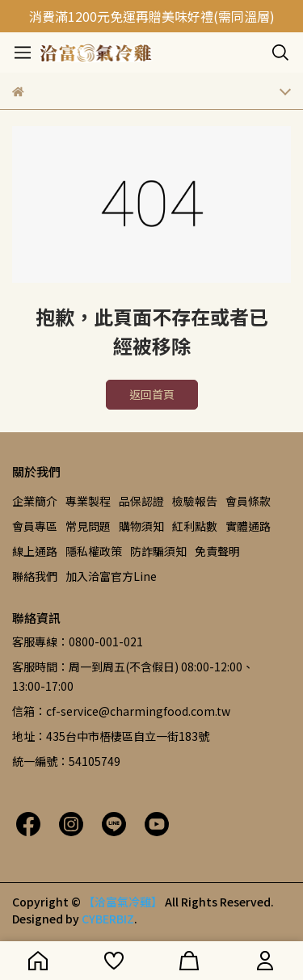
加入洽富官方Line (111, 576)
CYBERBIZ (108, 919)
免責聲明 (217, 551)
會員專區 (35, 526)
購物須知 (141, 526)
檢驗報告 (195, 501)
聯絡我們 (35, 576)
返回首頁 (152, 394)
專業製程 (88, 501)
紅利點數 (195, 526)
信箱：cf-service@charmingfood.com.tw (121, 711)
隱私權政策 (94, 551)
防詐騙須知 (158, 551)
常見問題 (88, 526)
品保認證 (141, 501)
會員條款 (248, 501)
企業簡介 (35, 501)
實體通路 (248, 526)
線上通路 (35, 551)
